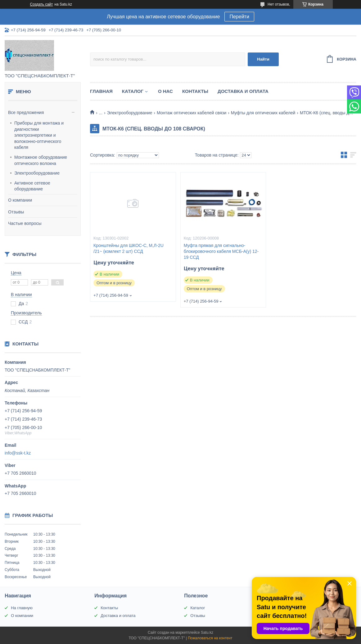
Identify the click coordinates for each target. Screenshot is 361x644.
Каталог (133, 91)
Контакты (195, 91)
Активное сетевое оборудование (32, 186)
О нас (165, 91)
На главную (22, 608)
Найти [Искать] (263, 59)
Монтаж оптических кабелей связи (192, 113)
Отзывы (16, 212)
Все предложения (26, 112)
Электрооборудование (37, 173)
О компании (20, 200)
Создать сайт (42, 4)
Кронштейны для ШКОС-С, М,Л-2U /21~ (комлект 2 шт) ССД (129, 248)
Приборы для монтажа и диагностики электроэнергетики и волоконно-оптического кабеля (39, 135)
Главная (101, 91)
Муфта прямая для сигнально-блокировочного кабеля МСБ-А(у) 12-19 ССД (221, 251)
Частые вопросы (25, 223)
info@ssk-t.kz (18, 453)
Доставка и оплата (243, 91)
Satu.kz (207, 633)
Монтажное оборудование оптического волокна (41, 160)
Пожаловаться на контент (210, 638)
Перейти (239, 17)
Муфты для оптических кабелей (263, 113)
